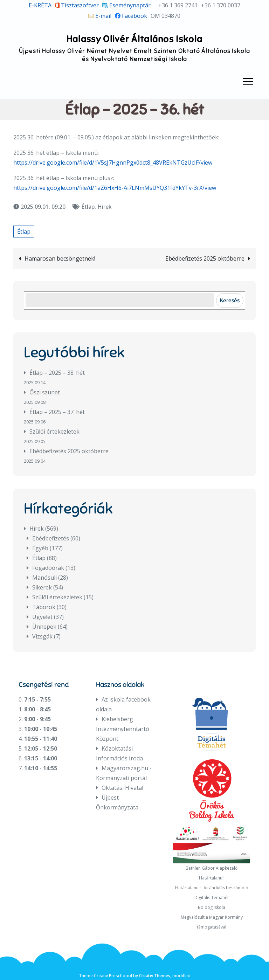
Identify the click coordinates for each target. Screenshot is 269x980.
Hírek (105, 207)
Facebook (131, 16)
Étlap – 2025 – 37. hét (57, 412)
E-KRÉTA (40, 5)
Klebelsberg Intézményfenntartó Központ (123, 729)
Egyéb (40, 548)
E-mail (100, 16)
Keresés (230, 300)
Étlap (88, 207)
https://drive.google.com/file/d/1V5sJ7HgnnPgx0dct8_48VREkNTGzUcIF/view (113, 163)
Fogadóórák (48, 568)
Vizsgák (42, 636)
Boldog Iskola (212, 907)
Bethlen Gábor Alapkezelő (212, 868)
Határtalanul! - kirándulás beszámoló (212, 888)
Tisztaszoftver (77, 5)
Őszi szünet (45, 392)
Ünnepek (44, 627)
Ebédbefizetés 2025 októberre (205, 258)
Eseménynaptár (126, 5)
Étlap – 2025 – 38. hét (57, 373)
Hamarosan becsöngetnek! (60, 258)
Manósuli (44, 578)
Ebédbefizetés (51, 538)
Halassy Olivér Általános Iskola (134, 39)
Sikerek (42, 587)
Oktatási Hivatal (122, 788)
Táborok (44, 607)
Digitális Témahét (212, 898)
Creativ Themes (155, 976)
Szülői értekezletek (54, 432)
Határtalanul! (212, 878)
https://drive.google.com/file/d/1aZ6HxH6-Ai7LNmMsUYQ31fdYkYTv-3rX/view (115, 188)
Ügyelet (42, 617)
